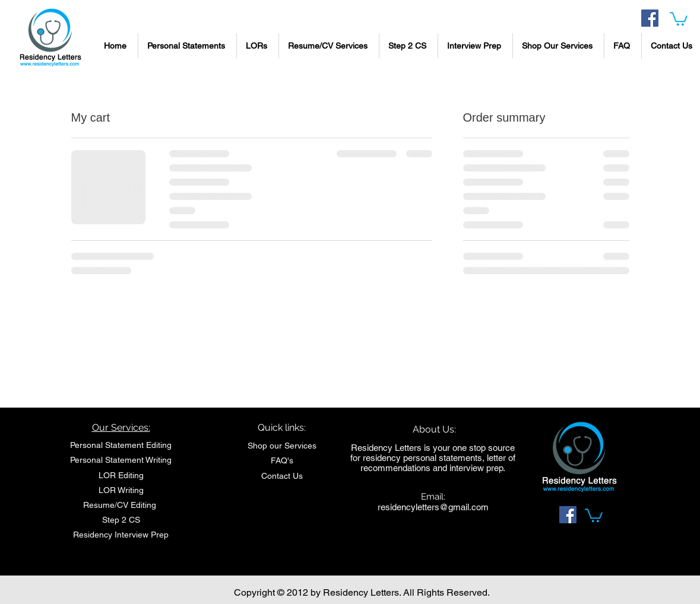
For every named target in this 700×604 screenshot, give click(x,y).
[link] (679, 18)
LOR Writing (121, 490)
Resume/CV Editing (121, 505)
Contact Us (282, 476)
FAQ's (282, 460)
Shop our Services (282, 446)
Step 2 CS (121, 520)
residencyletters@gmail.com (433, 507)
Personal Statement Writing (121, 460)
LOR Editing (121, 475)
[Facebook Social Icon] (650, 18)
